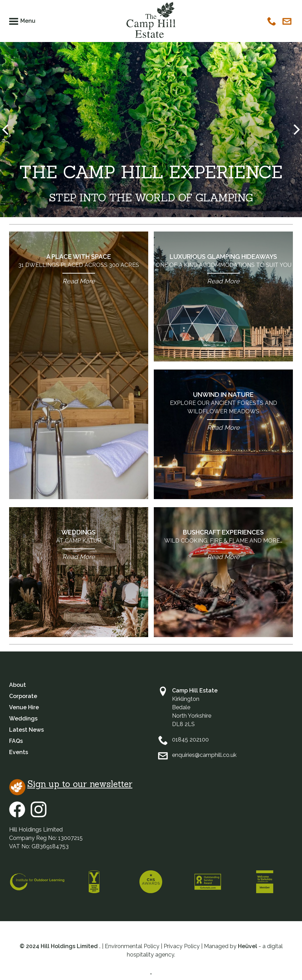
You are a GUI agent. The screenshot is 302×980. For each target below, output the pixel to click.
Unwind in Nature (223, 411)
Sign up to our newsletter (80, 784)
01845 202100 (190, 740)
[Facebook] (20, 816)
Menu (28, 21)
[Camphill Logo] (151, 22)
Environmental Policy (132, 946)
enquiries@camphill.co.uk (204, 755)
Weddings (79, 545)
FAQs (16, 741)
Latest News (26, 730)
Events (19, 752)
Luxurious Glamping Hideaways (223, 269)
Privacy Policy (182, 946)
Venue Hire (24, 707)
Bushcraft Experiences (223, 545)
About (18, 685)
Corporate (23, 696)
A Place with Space (79, 269)
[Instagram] (39, 816)
